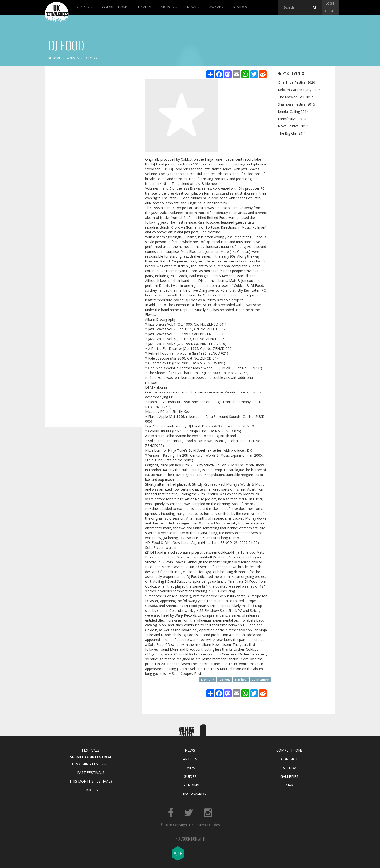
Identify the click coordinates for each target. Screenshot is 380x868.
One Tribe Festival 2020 (297, 82)
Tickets (144, 7)
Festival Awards (190, 794)
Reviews (240, 7)
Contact (289, 759)
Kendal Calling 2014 (293, 111)
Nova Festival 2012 (293, 126)
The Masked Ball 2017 (295, 97)
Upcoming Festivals (91, 764)
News (193, 7)
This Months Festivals (91, 781)
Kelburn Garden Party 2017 (299, 90)
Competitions (115, 7)
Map (289, 785)
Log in (331, 4)
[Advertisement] (90, 146)
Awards (216, 7)
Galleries (289, 776)
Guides (190, 776)
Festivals (82, 7)
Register (330, 11)
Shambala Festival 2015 (297, 104)
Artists (169, 7)
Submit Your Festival (91, 757)
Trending (190, 785)
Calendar (289, 768)
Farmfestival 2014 (292, 119)
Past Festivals (91, 772)
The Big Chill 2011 (292, 133)
